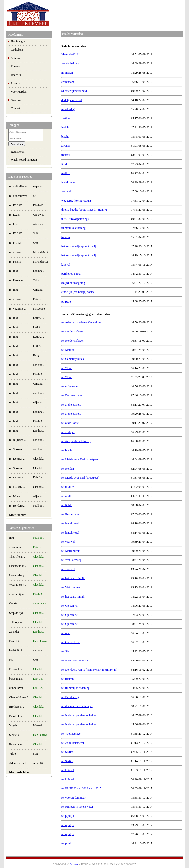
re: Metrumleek (71, 551)
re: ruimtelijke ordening (76, 688)
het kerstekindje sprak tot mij (79, 246)
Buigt (36, 355)
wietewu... (39, 215)
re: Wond (67, 368)
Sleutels (14, 735)
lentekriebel (68, 182)
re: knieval (68, 770)
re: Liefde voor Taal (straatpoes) (80, 459)
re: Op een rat (70, 606)
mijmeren (67, 73)
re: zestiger (68, 432)
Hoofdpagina (19, 41)
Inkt (11, 538)
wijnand (38, 186)
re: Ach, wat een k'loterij (76, 441)
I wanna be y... (18, 575)
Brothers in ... (17, 707)
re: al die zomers (71, 405)
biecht (65, 137)
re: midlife (68, 487)
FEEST (13, 660)
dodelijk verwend (72, 100)
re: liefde (67, 505)
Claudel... (39, 459)
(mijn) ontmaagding (73, 283)
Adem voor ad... (19, 763)
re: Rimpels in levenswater (77, 807)
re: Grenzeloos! (71, 642)
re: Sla (65, 651)
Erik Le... (39, 299)
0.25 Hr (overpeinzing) (75, 219)
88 (35, 196)
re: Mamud (68, 350)
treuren (66, 237)
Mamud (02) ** (71, 54)
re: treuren (68, 679)
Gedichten (17, 50)
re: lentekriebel (70, 523)
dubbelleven (16, 688)
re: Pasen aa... (17, 280)
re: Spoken (16, 449)
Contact (15, 108)
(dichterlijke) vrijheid (74, 91)
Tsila (36, 280)
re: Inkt (13, 271)
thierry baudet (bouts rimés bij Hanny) (84, 210)
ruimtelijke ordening (74, 228)
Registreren (18, 152)
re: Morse (15, 496)
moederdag (68, 109)
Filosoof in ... (17, 669)
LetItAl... (38, 318)
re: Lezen (15, 215)
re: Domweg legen (72, 395)
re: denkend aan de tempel (77, 706)
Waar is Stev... (18, 585)
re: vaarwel (68, 542)
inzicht (66, 127)
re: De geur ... (17, 459)
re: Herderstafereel (73, 331)
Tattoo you (16, 622)
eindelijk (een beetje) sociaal (78, 292)
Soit (35, 233)
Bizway (74, 864)
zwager (66, 146)
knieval (66, 265)
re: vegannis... (17, 252)
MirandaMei (40, 252)
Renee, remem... (19, 744)
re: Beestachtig (70, 697)
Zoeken (15, 66)
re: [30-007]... (17, 487)
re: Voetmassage (71, 734)
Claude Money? (19, 697)
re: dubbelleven (18, 186)
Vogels (13, 725)
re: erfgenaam (70, 386)
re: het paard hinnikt (73, 578)
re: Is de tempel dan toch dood (79, 715)
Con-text (14, 603)
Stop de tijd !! (17, 613)
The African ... (18, 557)
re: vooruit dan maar (74, 798)
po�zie (66, 302)
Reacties (16, 75)
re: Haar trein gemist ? (75, 661)
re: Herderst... (17, 506)
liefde (65, 164)
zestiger (66, 118)
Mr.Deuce (39, 309)
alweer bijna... (18, 594)
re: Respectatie (70, 514)
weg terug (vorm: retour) (76, 201)
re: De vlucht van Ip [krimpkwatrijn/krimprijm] (90, 670)
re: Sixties (67, 752)
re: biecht (67, 450)
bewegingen (16, 679)
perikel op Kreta (71, 274)
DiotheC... (39, 205)
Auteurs (15, 58)
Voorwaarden (19, 92)
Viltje (12, 754)
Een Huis (15, 641)
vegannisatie (17, 547)
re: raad (66, 633)
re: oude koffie (70, 423)
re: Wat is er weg (71, 560)
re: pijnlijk (68, 816)
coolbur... (39, 365)
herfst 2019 (16, 650)
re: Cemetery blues (73, 359)
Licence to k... (18, 566)
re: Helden (68, 469)
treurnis (66, 155)
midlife (66, 173)
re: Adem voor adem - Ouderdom (81, 322)
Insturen (16, 83)
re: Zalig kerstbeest (73, 743)
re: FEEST (15, 205)
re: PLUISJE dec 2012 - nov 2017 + (83, 788)
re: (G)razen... (17, 440)
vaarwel (66, 191)
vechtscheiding (70, 63)
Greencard (17, 100)
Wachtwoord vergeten (24, 160)
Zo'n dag (14, 632)
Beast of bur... (17, 716)
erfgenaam (68, 82)
